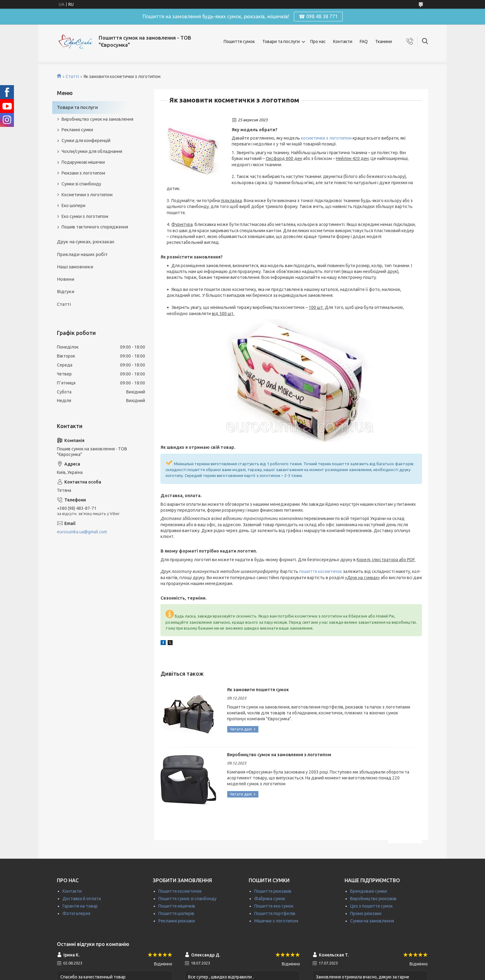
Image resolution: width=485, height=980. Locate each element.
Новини (66, 279)
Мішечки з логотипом (276, 921)
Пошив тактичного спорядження (95, 227)
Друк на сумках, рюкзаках (86, 242)
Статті (72, 76)
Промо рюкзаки (366, 913)
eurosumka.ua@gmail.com (82, 532)
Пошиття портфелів (275, 913)
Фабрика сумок (270, 899)
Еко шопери (73, 206)
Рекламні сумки (77, 130)
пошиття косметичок (321, 571)
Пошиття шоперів (176, 913)
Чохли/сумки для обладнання (92, 151)
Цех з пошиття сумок (371, 906)
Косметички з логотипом (87, 195)
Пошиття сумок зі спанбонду (187, 899)
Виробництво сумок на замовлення (97, 119)
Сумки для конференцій (86, 141)
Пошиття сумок (239, 41)
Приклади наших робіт (82, 254)
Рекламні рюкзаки (177, 921)
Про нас (318, 41)
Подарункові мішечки (83, 162)
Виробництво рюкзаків (373, 899)
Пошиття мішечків (177, 906)
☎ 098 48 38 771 (318, 16)
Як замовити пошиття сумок (258, 690)
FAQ (364, 41)
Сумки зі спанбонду (81, 184)
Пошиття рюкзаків (273, 891)
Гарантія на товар (80, 906)
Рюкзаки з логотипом (83, 173)
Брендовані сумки (369, 891)
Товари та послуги (281, 41)
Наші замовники (75, 267)
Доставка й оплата (82, 899)
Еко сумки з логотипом (85, 216)
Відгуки (66, 291)
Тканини (384, 41)
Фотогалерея (76, 913)
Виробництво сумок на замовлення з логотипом (279, 755)
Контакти (343, 41)
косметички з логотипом (326, 138)
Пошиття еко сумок (274, 906)
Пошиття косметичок (180, 891)
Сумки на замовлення (372, 921)
